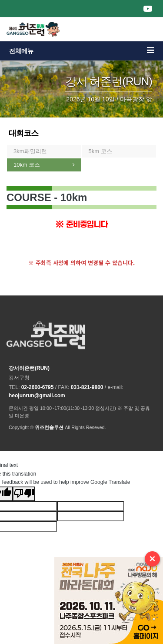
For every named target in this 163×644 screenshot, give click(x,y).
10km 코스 (27, 165)
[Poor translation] (24, 494)
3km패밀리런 (30, 151)
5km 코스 (100, 151)
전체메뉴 (81, 50)
